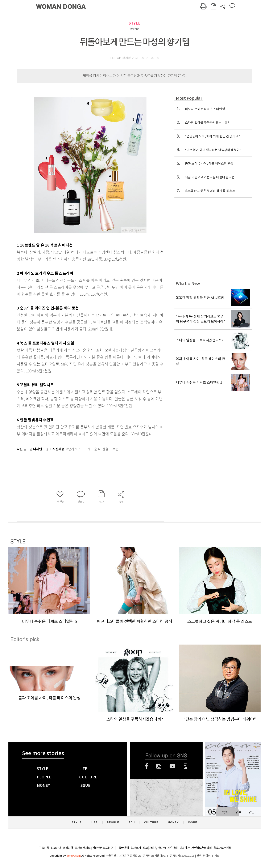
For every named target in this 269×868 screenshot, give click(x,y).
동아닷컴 (124, 848)
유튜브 (172, 766)
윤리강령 (68, 848)
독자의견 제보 (83, 848)
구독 (238, 812)
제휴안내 (173, 848)
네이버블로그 (185, 766)
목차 (225, 812)
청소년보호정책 (222, 848)
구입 (251, 812)
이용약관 (185, 848)
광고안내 (56, 848)
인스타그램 (159, 766)
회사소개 (136, 848)
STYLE (134, 23)
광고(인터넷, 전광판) (154, 848)
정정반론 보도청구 (103, 848)
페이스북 (146, 766)
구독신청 (44, 848)
